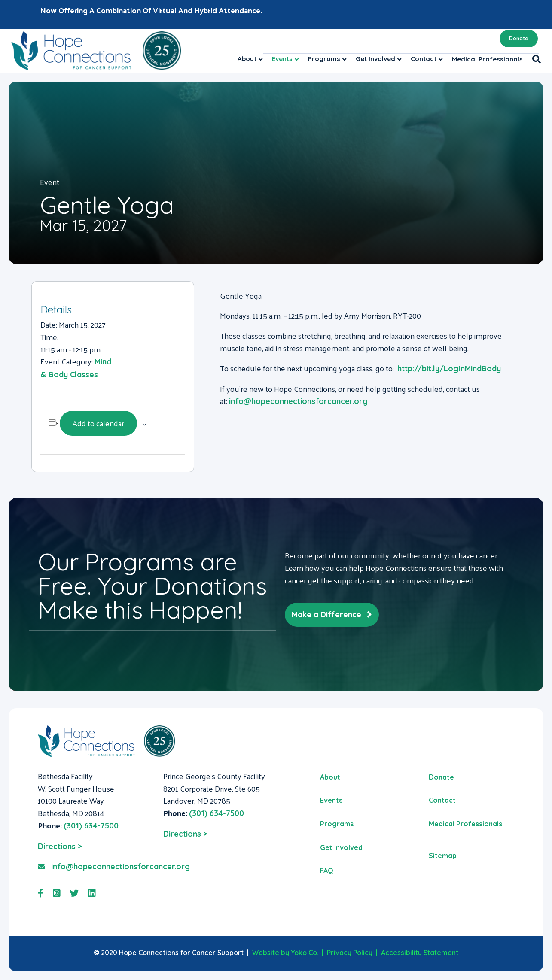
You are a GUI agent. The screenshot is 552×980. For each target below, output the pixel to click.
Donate (519, 38)
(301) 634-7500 (91, 826)
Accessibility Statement (420, 953)
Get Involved (375, 59)
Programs (324, 59)
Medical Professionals (487, 59)
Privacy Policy (350, 953)
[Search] (534, 59)
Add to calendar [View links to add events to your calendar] (98, 423)
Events (282, 59)
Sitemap (443, 856)
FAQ (327, 871)
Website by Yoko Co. (285, 953)
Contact (424, 59)
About (247, 59)
